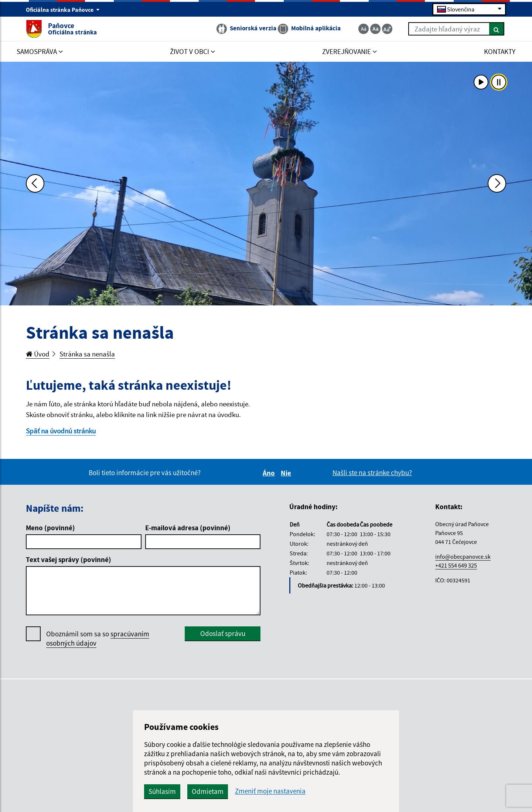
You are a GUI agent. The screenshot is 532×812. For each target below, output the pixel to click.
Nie (287, 473)
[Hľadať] (497, 29)
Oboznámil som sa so (98, 639)
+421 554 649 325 (456, 565)
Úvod (38, 354)
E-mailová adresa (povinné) (188, 528)
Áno (270, 473)
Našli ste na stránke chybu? (372, 473)
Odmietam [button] (208, 791)
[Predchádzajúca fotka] (35, 183)
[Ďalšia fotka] (497, 183)
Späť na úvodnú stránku (61, 431)
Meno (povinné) (50, 528)
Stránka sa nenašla (87, 354)
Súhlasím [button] (162, 791)
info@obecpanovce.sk (463, 556)
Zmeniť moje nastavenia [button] (270, 791)
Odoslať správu (223, 633)
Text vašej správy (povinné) (69, 559)
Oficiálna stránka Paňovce (63, 10)
